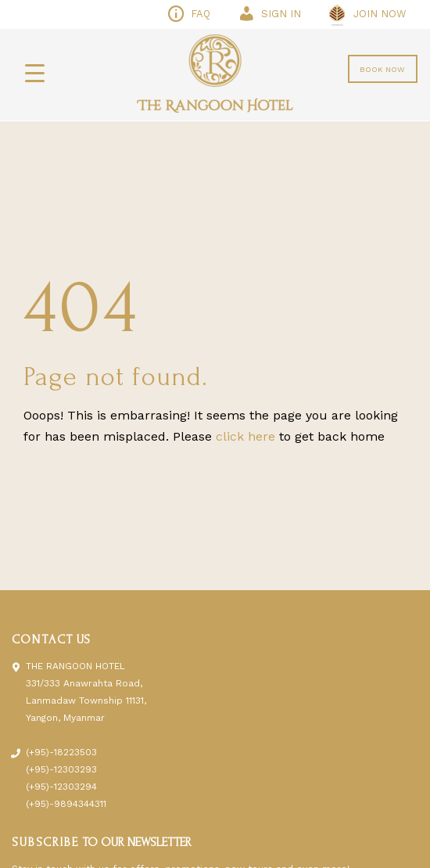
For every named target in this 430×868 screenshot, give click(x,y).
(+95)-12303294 (61, 787)
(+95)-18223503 (61, 752)
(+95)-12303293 (61, 769)
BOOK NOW (382, 69)
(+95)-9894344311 (66, 804)
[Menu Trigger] (35, 72)
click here (245, 436)
